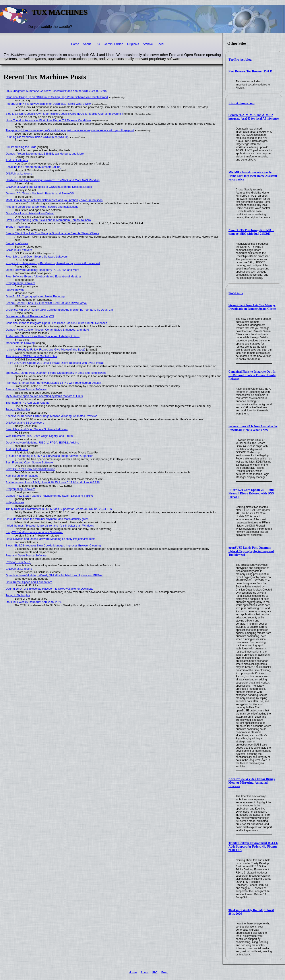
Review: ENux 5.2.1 (18, 562)
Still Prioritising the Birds (21, 147)
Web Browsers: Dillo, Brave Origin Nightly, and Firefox (40, 436)
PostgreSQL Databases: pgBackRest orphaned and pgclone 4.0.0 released (53, 263)
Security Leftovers (17, 243)
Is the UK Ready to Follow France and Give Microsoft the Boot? (46, 350)
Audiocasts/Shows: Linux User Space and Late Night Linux (43, 336)
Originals (133, 44)
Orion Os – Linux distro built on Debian (30, 213)
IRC (97, 44)
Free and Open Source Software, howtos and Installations (42, 207)
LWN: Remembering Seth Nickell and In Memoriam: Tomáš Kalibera (48, 220)
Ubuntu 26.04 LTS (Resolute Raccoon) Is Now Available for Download (50, 589)
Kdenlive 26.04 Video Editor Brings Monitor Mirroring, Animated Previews (252, 783)
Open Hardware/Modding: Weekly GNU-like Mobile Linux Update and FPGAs (54, 575)
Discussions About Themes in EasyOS (30, 316)
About (87, 44)
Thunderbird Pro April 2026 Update (28, 403)
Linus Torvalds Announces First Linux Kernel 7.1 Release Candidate (48, 120)
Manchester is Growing (20, 343)
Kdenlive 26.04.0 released (22, 476)
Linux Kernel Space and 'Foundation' (29, 582)
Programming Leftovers (20, 283)
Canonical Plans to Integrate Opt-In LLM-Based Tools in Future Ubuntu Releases (252, 375)
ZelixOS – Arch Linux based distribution (30, 469)
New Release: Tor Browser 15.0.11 (251, 71)
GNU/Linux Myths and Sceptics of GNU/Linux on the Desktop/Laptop (49, 187)
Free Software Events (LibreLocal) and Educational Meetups (44, 276)
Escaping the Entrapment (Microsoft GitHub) (34, 167)
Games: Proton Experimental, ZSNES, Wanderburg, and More (45, 154)
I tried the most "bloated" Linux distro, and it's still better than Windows (50, 526)
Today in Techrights (18, 227)
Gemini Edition (113, 44)
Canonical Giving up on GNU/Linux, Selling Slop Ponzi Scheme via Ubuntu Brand (57, 97)
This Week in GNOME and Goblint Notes (31, 356)
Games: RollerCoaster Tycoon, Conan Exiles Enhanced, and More (47, 330)
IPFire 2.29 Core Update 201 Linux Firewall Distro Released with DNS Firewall (251, 493)
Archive (148, 44)
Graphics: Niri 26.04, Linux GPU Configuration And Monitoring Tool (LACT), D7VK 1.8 (59, 310)
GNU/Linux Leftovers (19, 173)
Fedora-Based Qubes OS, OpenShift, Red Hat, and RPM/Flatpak (47, 303)
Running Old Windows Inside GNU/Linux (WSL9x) (37, 137)
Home (75, 44)
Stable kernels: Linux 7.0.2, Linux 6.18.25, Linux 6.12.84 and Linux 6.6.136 (53, 482)
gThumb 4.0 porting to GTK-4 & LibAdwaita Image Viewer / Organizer (49, 456)
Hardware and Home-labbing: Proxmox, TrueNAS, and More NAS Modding (53, 180)
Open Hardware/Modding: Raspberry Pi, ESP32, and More (43, 270)
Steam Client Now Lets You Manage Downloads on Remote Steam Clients (253, 307)
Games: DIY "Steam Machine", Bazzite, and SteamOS (40, 193)
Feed (160, 44)
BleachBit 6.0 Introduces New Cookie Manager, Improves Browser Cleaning (53, 545)
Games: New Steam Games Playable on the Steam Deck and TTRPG (50, 496)
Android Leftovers (17, 160)
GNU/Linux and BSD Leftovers (25, 423)
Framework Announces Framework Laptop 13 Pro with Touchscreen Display (53, 383)
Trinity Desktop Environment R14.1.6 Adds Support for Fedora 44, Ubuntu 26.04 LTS (253, 847)
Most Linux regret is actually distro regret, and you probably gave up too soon (54, 200)
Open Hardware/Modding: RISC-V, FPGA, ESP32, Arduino (43, 443)
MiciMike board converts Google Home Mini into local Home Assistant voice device (253, 176)
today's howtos (15, 290)
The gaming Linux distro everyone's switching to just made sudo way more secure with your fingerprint (70, 130)
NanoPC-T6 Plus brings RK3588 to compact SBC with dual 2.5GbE (251, 232)
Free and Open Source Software (26, 389)
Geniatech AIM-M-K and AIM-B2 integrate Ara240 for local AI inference (254, 117)
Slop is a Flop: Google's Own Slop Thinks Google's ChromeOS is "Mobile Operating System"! (64, 114)
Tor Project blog (240, 60)
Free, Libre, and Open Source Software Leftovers (37, 257)
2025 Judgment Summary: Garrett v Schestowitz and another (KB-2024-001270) (56, 91)
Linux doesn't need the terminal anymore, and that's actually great (47, 519)
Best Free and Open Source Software (29, 462)
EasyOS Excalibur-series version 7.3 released (35, 532)
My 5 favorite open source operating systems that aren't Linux (44, 396)
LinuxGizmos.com (241, 103)
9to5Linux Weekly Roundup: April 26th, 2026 (34, 602)
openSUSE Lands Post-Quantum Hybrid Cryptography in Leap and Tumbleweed (251, 551)
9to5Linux (236, 293)
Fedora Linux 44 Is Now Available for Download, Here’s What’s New (253, 428)
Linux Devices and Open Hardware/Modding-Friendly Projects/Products (51, 539)
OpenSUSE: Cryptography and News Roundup (35, 296)
